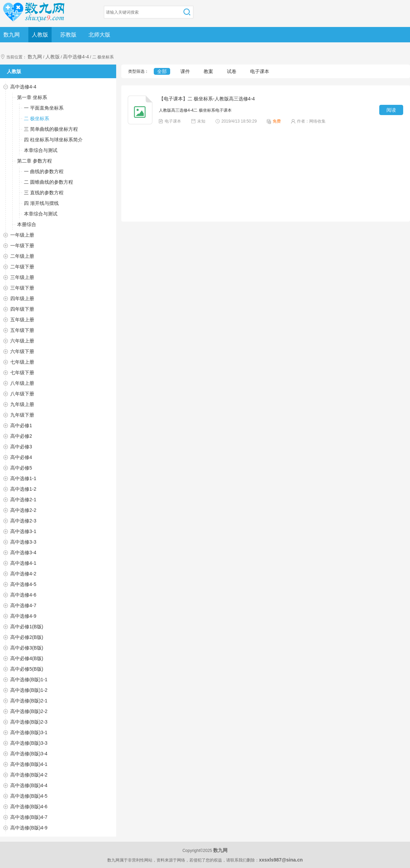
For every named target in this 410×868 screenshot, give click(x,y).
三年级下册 (22, 288)
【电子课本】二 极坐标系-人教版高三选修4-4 (207, 99)
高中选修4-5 (23, 584)
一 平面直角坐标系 (44, 108)
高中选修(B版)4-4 (29, 785)
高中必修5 (21, 468)
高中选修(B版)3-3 (29, 743)
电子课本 (260, 71)
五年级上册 (22, 320)
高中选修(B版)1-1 (29, 680)
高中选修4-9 (23, 616)
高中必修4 (21, 457)
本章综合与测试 (41, 150)
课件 (185, 71)
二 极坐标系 (37, 118)
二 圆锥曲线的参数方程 (49, 182)
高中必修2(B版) (27, 637)
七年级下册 (22, 373)
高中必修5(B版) (27, 669)
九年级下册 (22, 415)
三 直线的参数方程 (44, 193)
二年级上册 (22, 256)
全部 (162, 71)
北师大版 (99, 35)
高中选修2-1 (23, 500)
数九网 (12, 35)
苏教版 (68, 35)
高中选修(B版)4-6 (29, 807)
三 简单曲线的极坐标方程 (51, 129)
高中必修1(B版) (27, 627)
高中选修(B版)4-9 (29, 828)
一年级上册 (22, 235)
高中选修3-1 (23, 531)
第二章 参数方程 (35, 161)
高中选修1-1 (23, 478)
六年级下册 (22, 351)
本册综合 (27, 224)
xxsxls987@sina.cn (281, 860)
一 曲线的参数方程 (44, 171)
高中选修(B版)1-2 (29, 690)
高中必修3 (21, 447)
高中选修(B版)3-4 (29, 754)
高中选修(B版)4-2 (29, 775)
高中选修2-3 (23, 521)
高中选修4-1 (23, 563)
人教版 (40, 35)
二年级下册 (22, 267)
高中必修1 (21, 425)
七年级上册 (22, 362)
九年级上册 (22, 404)
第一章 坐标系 (32, 97)
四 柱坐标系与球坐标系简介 (53, 140)
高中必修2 (21, 436)
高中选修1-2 (23, 489)
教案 (208, 71)
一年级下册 (22, 246)
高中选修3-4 (23, 552)
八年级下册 (22, 394)
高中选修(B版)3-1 (29, 732)
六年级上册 (22, 341)
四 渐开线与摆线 (41, 203)
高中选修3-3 (23, 542)
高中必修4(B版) (27, 658)
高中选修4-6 (23, 595)
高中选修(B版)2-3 (29, 722)
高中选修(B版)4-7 (29, 817)
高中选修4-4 (76, 57)
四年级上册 (22, 298)
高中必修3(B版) (27, 648)
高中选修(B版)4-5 (29, 796)
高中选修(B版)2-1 (29, 701)
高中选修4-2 (23, 574)
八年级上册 (22, 383)
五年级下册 (22, 330)
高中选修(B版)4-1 (29, 764)
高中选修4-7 (23, 605)
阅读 (391, 110)
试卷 (232, 71)
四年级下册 (22, 309)
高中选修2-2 (23, 510)
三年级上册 (22, 277)
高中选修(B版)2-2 (29, 711)
